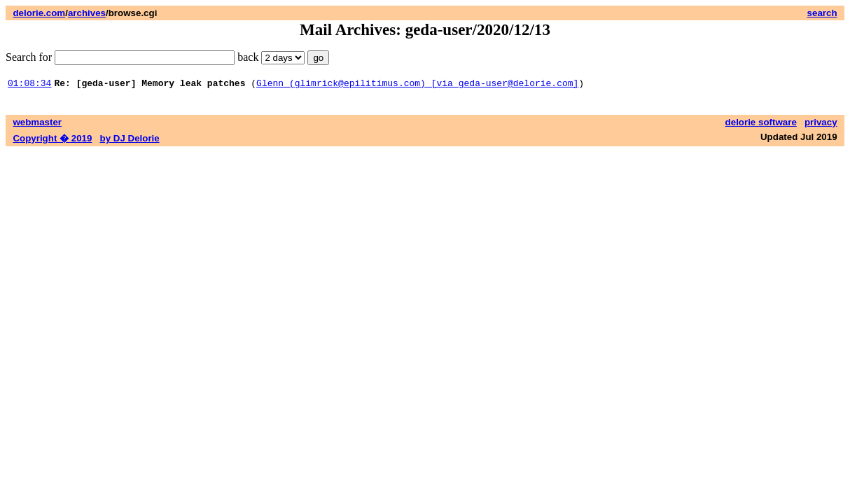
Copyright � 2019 (52, 140)
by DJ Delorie (130, 140)
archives (87, 13)
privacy (821, 124)
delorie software (761, 124)
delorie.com (39, 13)
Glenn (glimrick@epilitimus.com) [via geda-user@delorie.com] (417, 85)
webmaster (37, 124)
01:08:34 (29, 85)
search (822, 13)
